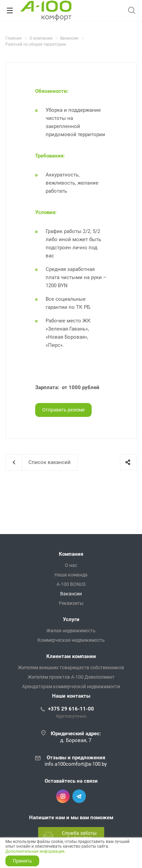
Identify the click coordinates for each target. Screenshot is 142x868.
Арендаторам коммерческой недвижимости (71, 686)
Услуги (71, 619)
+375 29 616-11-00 (71, 709)
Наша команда (71, 575)
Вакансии (71, 594)
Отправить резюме (63, 410)
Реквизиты (71, 603)
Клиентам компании (71, 656)
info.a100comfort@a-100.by (76, 764)
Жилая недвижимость (71, 631)
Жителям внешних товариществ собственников (71, 668)
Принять (22, 861)
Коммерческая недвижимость (71, 640)
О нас (71, 565)
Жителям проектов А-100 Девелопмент (71, 677)
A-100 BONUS (71, 584)
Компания (71, 554)
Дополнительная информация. (35, 851)
